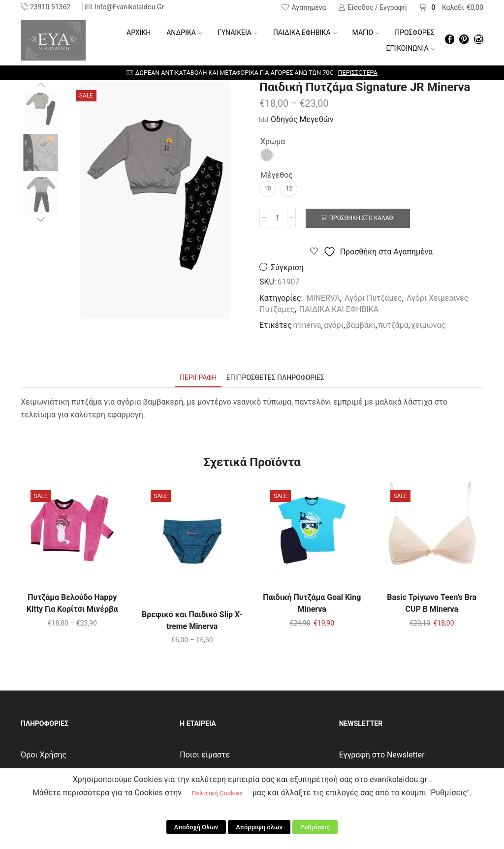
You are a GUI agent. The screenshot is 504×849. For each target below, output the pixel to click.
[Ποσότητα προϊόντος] (278, 218)
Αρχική (139, 32)
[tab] (198, 378)
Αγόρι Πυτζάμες (373, 298)
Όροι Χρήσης (44, 755)
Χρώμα (273, 141)
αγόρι (334, 325)
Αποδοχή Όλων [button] (196, 827)
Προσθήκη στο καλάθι (362, 218)
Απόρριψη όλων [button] (259, 827)
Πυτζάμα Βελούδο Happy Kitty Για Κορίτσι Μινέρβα (72, 603)
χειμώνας (428, 325)
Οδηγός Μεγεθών (302, 119)
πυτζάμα (393, 325)
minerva (307, 325)
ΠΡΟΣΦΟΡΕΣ (414, 32)
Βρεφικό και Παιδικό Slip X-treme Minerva (192, 620)
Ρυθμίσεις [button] (315, 827)
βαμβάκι (361, 325)
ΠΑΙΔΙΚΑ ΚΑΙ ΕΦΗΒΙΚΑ (339, 309)
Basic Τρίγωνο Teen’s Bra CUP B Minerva (432, 603)
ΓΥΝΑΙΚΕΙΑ (237, 32)
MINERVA (323, 298)
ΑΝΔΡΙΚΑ (184, 32)
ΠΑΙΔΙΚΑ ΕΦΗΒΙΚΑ (305, 32)
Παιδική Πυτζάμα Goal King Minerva (312, 603)
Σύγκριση (287, 267)
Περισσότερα (358, 73)
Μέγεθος (277, 175)
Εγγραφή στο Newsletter (382, 755)
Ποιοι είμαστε (205, 755)
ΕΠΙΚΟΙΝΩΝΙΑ (410, 48)
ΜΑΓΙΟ (366, 32)
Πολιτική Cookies (217, 793)
